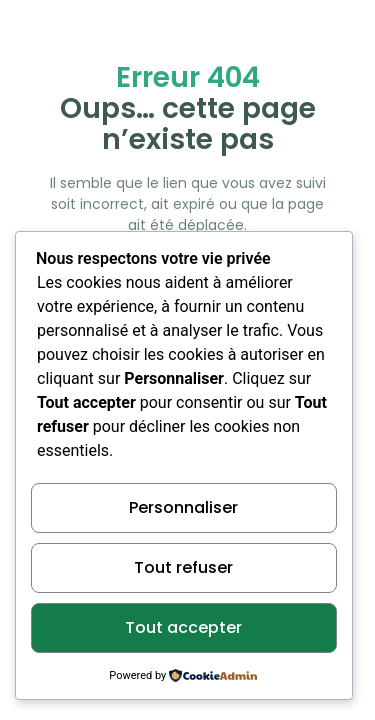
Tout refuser (183, 567)
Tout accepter (183, 627)
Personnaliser (183, 507)
